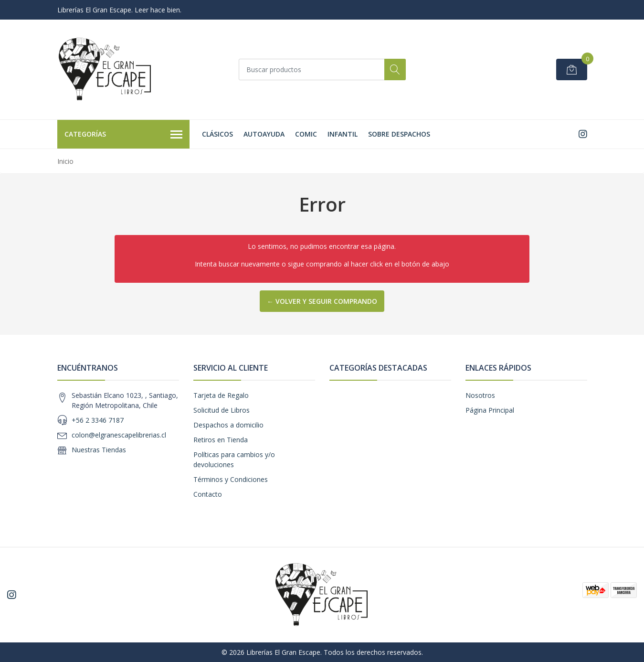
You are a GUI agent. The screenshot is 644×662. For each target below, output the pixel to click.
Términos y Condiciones (231, 479)
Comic (306, 134)
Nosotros (480, 395)
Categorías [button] (124, 135)
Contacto (208, 494)
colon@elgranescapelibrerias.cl (119, 435)
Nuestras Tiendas (99, 450)
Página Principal (490, 410)
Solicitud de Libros (222, 410)
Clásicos (217, 134)
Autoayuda (264, 134)
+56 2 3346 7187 (98, 420)
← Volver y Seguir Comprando (322, 301)
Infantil (343, 134)
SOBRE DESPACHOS (399, 134)
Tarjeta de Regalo (221, 395)
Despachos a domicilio (228, 425)
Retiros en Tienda (221, 440)
